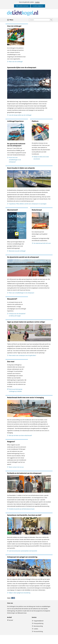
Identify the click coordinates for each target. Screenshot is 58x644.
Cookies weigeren (38, 6)
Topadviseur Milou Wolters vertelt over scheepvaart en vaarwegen (28, 204)
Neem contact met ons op (16, 467)
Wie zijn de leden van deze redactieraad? (20, 435)
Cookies (37, 2)
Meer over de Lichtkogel (16, 62)
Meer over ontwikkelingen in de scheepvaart (22, 293)
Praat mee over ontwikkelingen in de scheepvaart (15, 160)
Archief (11, 620)
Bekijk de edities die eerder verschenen (41, 158)
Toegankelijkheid (38, 621)
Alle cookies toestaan (22, 6)
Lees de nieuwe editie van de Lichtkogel (20, 115)
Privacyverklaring (38, 623)
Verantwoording (38, 626)
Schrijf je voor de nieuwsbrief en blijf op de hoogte (17, 315)
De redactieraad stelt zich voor (42, 243)
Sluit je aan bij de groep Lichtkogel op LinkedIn (18, 390)
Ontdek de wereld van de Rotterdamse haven (22, 509)
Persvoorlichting (38, 631)
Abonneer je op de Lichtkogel (17, 251)
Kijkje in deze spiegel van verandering (20, 593)
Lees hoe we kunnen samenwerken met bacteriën (23, 551)
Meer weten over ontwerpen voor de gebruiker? (22, 355)
